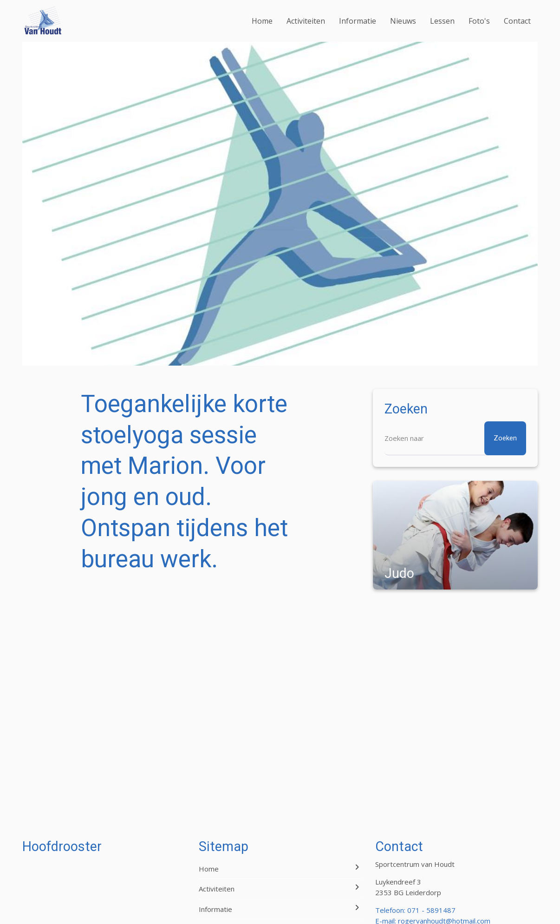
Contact (517, 21)
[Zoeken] (455, 438)
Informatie (358, 21)
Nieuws (403, 21)
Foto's (479, 21)
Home (262, 21)
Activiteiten (306, 21)
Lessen (442, 21)
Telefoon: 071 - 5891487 (415, 910)
